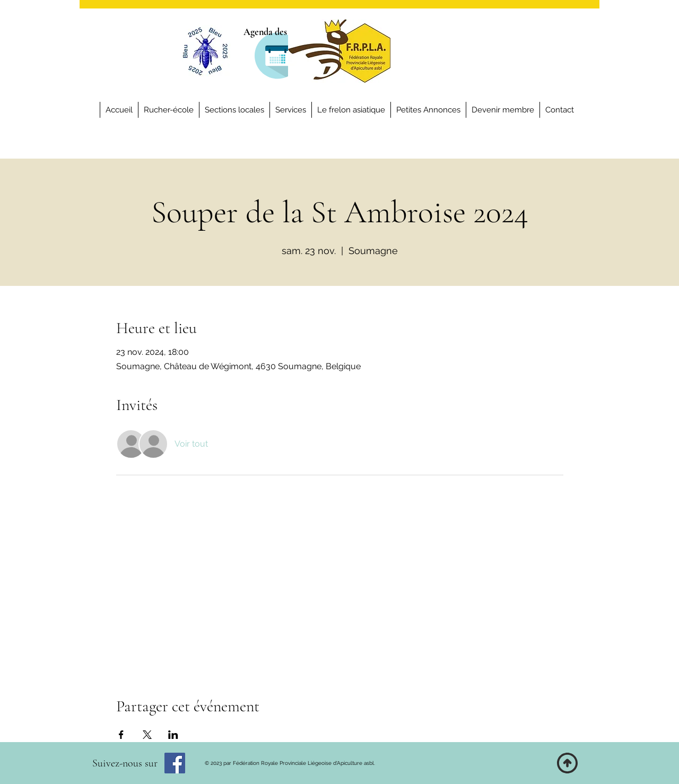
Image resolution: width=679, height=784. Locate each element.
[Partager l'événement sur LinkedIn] (173, 735)
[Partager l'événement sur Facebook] (121, 735)
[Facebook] (175, 763)
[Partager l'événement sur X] (147, 735)
